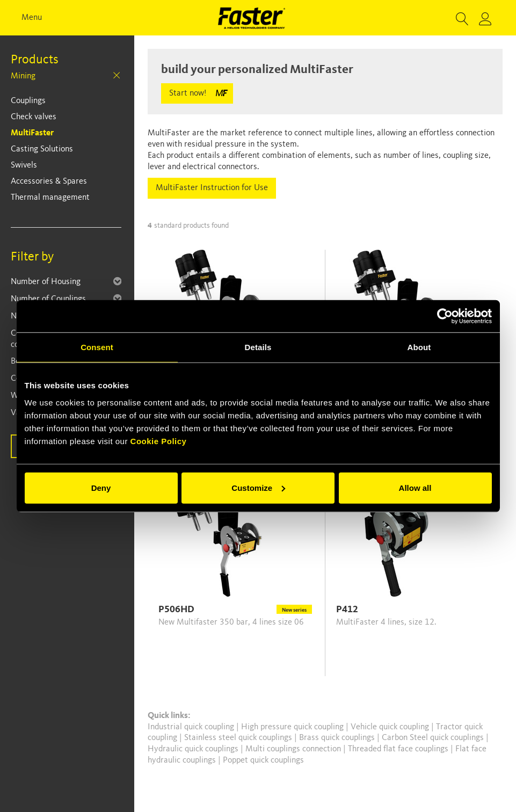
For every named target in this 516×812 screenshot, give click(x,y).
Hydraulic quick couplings (194, 749)
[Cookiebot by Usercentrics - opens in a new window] (445, 316)
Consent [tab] (97, 347)
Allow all (415, 487)
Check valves (34, 117)
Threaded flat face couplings (399, 749)
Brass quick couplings (338, 738)
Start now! (188, 93)
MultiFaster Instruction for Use (212, 188)
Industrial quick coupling (191, 727)
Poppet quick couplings (263, 760)
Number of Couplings (48, 299)
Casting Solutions (42, 149)
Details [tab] (258, 347)
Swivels (24, 165)
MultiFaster (32, 133)
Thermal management (50, 198)
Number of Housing (46, 282)
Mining (23, 76)
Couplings (28, 101)
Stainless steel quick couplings (239, 738)
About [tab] (419, 347)
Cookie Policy (159, 441)
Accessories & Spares (49, 182)
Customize (258, 487)
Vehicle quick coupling (391, 727)
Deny (101, 487)
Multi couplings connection (294, 749)
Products (35, 60)
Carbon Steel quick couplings (434, 738)
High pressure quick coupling (293, 727)
